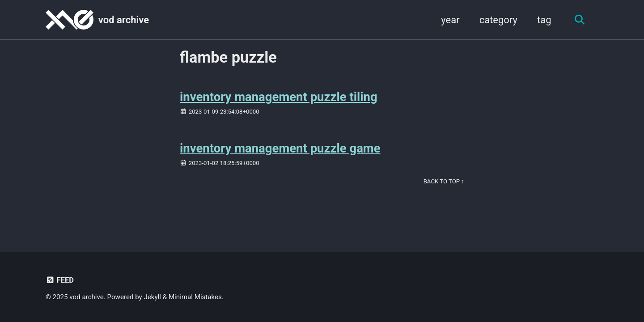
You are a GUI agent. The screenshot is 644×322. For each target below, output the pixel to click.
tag (544, 20)
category (498, 20)
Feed (60, 280)
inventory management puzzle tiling (279, 97)
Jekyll (153, 297)
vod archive (124, 20)
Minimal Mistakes (195, 297)
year (450, 20)
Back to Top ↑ (444, 181)
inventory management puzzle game (280, 148)
